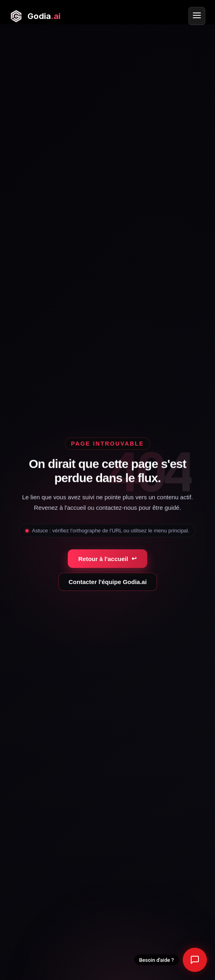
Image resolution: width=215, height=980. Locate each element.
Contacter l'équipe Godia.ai (108, 582)
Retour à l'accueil (107, 559)
